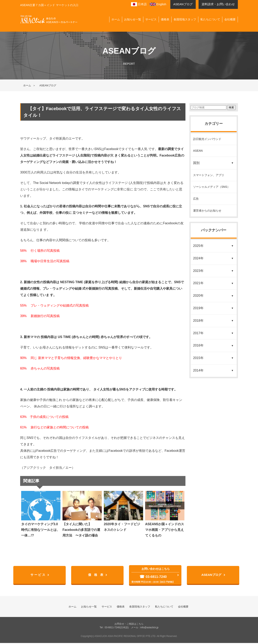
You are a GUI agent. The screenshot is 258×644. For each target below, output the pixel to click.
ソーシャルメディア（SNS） (212, 187)
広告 (196, 199)
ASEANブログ (212, 575)
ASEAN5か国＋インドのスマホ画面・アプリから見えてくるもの (165, 514)
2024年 (198, 258)
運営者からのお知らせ (207, 211)
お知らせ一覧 (133, 19)
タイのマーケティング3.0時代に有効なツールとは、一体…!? (41, 514)
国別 (196, 163)
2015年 (198, 358)
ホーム (116, 19)
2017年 (198, 333)
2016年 (198, 345)
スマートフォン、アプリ (209, 175)
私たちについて (210, 19)
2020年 (198, 296)
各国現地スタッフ (185, 19)
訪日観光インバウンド (207, 139)
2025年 (198, 246)
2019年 (198, 308)
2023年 (198, 271)
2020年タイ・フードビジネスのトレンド (123, 511)
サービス (151, 19)
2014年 (198, 370)
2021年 (198, 283)
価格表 (165, 19)
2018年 (198, 321)
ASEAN (198, 151)
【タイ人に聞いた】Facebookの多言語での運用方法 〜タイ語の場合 (82, 514)
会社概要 (230, 19)
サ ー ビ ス (38, 575)
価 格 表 (96, 575)
